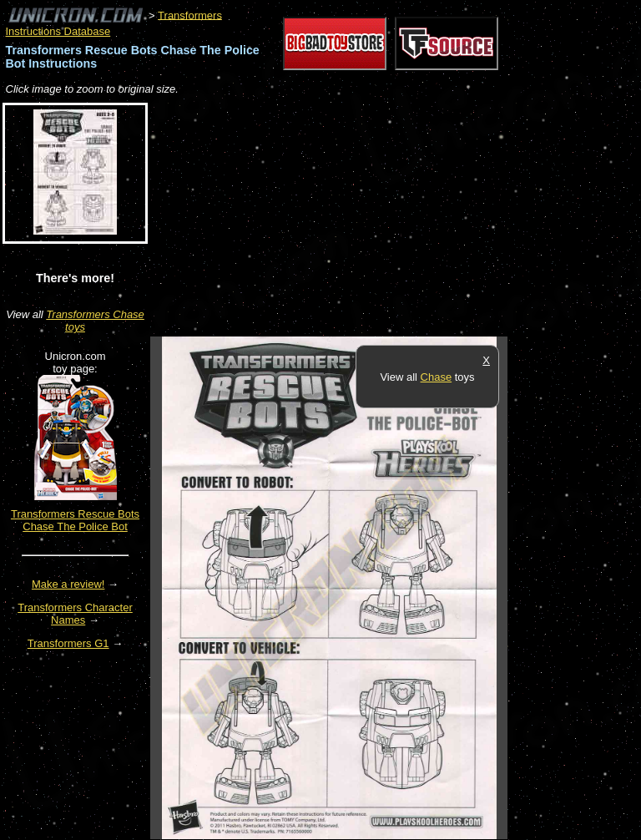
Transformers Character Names (75, 614)
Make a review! (68, 584)
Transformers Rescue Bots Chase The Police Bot (75, 520)
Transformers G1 (68, 643)
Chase (437, 377)
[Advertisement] (346, 217)
